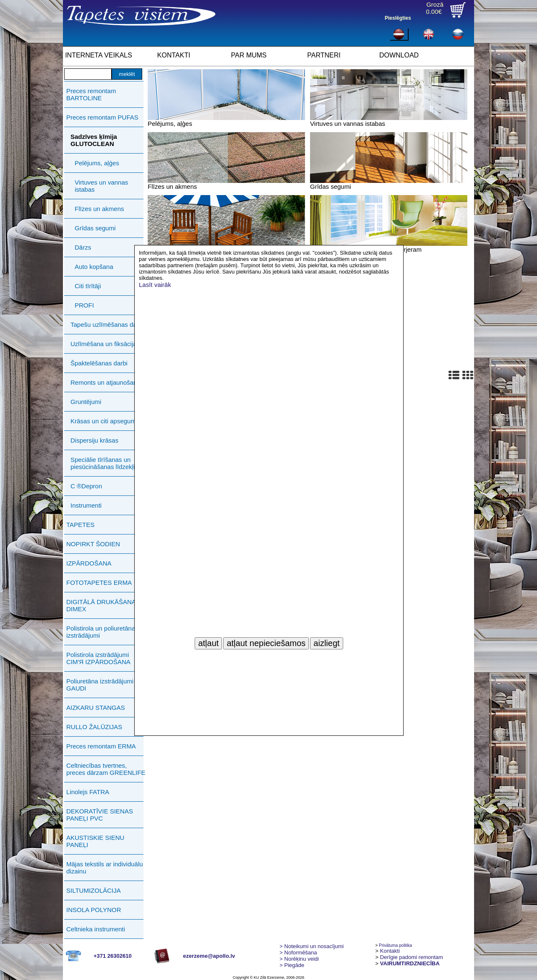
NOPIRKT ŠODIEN (93, 544)
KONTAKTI (174, 55)
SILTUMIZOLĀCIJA (94, 890)
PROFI (84, 305)
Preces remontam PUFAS (102, 117)
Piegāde (292, 965)
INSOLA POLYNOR (94, 910)
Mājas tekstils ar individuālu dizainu (105, 868)
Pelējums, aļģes (97, 163)
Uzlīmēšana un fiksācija (104, 344)
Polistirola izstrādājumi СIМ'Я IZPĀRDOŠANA (98, 658)
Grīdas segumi (95, 228)
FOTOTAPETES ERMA (99, 583)
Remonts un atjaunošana (106, 382)
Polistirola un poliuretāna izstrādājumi (101, 632)
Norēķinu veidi (299, 959)
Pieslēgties (398, 18)
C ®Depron (86, 486)
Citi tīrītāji (88, 286)
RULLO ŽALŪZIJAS (94, 727)
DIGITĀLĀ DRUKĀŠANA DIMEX (101, 605)
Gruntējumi (86, 402)
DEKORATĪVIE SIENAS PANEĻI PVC (100, 815)
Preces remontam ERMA (101, 746)
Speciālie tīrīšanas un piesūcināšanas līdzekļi (103, 463)
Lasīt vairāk (155, 285)
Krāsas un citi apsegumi (104, 421)
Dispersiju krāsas (94, 440)
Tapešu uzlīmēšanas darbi (107, 324)
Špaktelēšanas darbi (99, 363)
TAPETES (80, 525)
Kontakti (390, 951)
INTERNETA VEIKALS (99, 55)
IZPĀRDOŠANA (89, 563)
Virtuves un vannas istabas (101, 186)
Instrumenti (86, 505)
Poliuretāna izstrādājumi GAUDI (100, 685)
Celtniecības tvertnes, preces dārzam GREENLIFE (106, 769)
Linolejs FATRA (88, 792)
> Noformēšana (298, 953)
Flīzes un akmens (99, 209)
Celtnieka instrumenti (96, 929)
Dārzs (83, 247)
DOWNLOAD (399, 55)
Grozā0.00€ (435, 8)
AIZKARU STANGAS (96, 708)
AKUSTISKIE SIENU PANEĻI (95, 841)
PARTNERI (324, 55)
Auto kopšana (94, 267)
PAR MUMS (249, 55)
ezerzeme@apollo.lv (209, 956)
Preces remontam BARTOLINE (91, 94)
